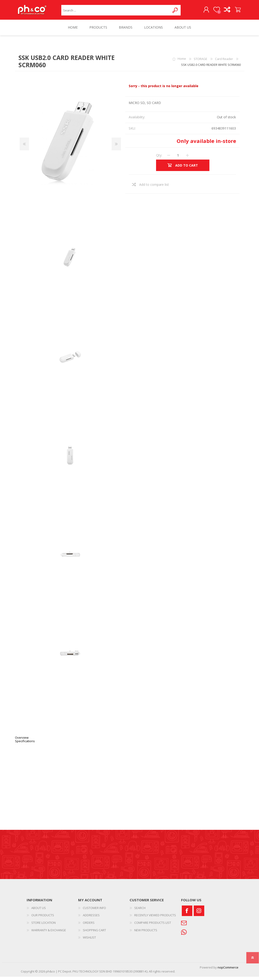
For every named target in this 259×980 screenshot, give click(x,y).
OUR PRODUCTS (43, 918)
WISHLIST (89, 941)
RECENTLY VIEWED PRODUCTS (155, 918)
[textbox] (116, 12)
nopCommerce (228, 971)
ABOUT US (39, 911)
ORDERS (89, 926)
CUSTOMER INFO (94, 911)
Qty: (159, 158)
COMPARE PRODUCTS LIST (153, 926)
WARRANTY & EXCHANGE (49, 933)
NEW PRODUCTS (146, 933)
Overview (22, 741)
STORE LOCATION (44, 926)
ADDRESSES (91, 918)
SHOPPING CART (233, 11)
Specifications (25, 744)
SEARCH (140, 911)
